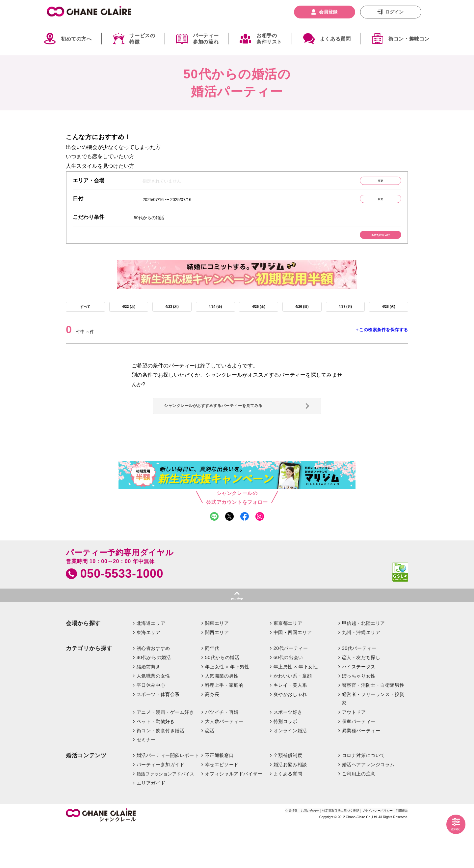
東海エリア (149, 673)
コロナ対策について (364, 796)
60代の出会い (288, 698)
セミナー (146, 780)
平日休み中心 (151, 726)
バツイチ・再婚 (222, 753)
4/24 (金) (215, 320)
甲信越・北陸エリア (364, 664)
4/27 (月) (345, 320)
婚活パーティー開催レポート (168, 796)
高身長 (212, 735)
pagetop (237, 637)
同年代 (212, 689)
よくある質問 (335, 39)
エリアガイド (151, 824)
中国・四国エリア (293, 673)
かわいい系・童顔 (293, 716)
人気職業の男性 (222, 716)
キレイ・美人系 (290, 726)
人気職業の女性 (153, 716)
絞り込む (451, 827)
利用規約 (399, 853)
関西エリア (217, 673)
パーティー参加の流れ (206, 39)
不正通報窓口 (219, 796)
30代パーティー (359, 689)
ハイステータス (359, 707)
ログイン (394, 12)
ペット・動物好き (156, 762)
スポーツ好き (288, 753)
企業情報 (238, 853)
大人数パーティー (224, 762)
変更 (370, 182)
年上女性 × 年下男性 (227, 707)
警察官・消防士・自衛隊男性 (373, 726)
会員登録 (328, 12)
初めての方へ (76, 39)
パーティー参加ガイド (161, 805)
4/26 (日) (302, 320)
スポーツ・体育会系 (158, 735)
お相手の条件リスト (269, 39)
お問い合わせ (265, 853)
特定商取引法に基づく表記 (310, 853)
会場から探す (83, 664)
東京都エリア (288, 664)
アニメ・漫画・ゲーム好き (165, 753)
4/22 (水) (129, 320)
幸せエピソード (222, 805)
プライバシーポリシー (364, 853)
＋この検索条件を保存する (382, 345)
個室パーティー (359, 762)
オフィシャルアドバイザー (234, 814)
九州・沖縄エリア (361, 673)
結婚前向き (149, 707)
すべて (85, 320)
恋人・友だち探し (361, 698)
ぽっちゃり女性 (359, 716)
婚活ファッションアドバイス (166, 814)
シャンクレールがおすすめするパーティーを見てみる (235, 430)
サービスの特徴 (142, 39)
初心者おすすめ (153, 689)
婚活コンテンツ (86, 796)
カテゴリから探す (89, 689)
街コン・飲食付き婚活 (161, 771)
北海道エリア (151, 664)
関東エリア (217, 664)
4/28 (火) (388, 320)
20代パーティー (291, 689)
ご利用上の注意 (359, 814)
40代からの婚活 (154, 698)
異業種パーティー (361, 771)
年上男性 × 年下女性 (296, 707)
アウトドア (354, 753)
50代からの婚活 (222, 698)
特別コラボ (286, 762)
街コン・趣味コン (409, 39)
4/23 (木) (172, 320)
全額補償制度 (288, 796)
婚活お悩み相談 (290, 805)
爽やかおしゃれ (290, 735)
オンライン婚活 (290, 771)
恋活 (210, 771)
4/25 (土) (259, 320)
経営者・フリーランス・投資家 (373, 739)
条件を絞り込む (370, 244)
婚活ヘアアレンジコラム (368, 805)
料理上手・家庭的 (224, 726)
